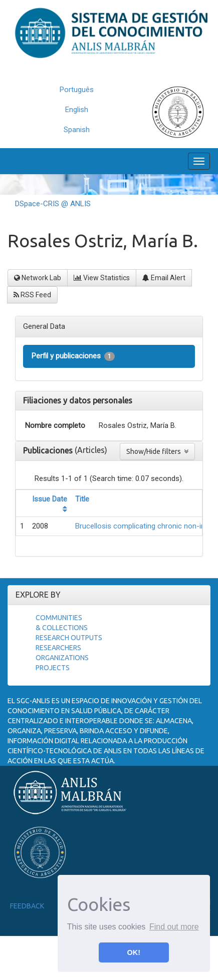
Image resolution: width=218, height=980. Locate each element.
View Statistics (102, 278)
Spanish (77, 130)
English (77, 110)
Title (82, 499)
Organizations (62, 658)
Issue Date (50, 499)
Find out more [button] (174, 927)
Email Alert (164, 278)
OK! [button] (134, 952)
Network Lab (38, 278)
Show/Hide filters (157, 451)
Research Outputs (69, 638)
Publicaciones (49, 450)
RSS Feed (32, 295)
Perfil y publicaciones (73, 356)
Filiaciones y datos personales (78, 400)
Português (77, 90)
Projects (53, 668)
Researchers (58, 648)
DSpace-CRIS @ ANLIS (53, 204)
